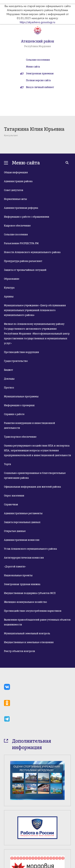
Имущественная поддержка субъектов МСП (30, 593)
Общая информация (16, 172)
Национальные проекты (18, 575)
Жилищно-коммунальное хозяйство (25, 602)
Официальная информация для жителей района (32, 487)
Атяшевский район (37, 41)
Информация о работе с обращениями (27, 217)
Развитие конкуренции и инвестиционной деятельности (29, 426)
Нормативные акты (15, 199)
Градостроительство (16, 361)
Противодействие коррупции (21, 352)
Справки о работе (14, 414)
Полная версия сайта (38, 80)
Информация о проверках (19, 405)
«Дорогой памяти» (15, 567)
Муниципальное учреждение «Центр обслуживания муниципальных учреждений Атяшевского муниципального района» (35, 310)
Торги (7, 464)
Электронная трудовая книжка (22, 584)
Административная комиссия (22, 540)
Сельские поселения (38, 60)
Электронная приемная (40, 74)
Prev (6, 837)
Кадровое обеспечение (17, 226)
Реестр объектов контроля (19, 651)
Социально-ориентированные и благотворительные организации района (35, 476)
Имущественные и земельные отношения (29, 642)
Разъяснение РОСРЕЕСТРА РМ (21, 243)
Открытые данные (15, 531)
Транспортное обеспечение (20, 437)
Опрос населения (14, 496)
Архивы (9, 297)
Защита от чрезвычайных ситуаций (25, 270)
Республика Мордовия (37, 46)
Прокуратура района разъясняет (23, 261)
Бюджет (8, 370)
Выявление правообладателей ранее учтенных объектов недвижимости (37, 622)
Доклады (9, 379)
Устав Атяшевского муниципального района (30, 549)
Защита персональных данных (22, 522)
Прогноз (9, 388)
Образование (12, 279)
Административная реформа (21, 208)
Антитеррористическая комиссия (24, 558)
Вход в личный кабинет (40, 87)
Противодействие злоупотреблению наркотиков (33, 611)
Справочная (11, 505)
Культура (9, 288)
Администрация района (18, 181)
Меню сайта (33, 67)
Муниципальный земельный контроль (27, 633)
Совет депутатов (14, 190)
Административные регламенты (23, 513)
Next (69, 837)
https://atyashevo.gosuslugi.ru (37, 22)
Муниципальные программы (21, 397)
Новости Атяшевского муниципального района (32, 252)
